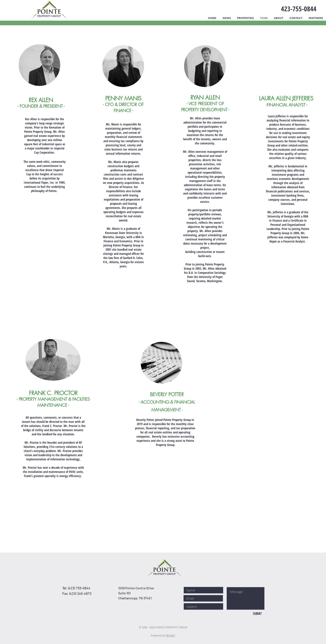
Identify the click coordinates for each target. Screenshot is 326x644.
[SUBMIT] (257, 614)
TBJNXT (170, 635)
